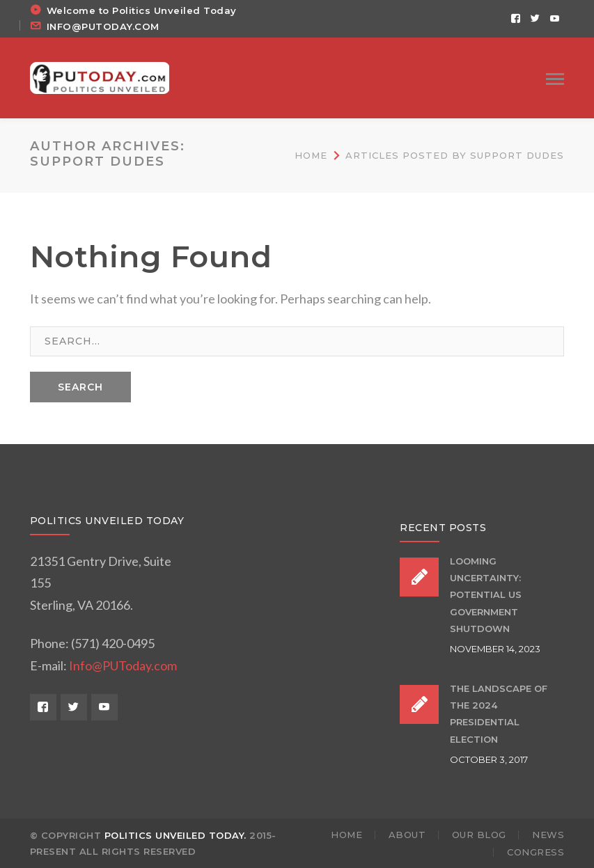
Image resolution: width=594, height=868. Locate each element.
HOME (346, 835)
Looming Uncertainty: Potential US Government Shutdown (486, 595)
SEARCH (80, 387)
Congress (536, 852)
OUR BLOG (479, 835)
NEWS (548, 835)
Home (311, 155)
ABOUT (407, 835)
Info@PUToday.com (123, 665)
